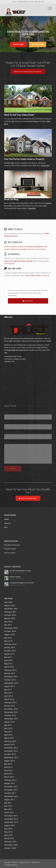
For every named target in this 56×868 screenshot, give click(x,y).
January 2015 (10, 673)
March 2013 (9, 738)
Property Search (10, 549)
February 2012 (10, 780)
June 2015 (8, 660)
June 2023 (8, 602)
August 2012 (9, 761)
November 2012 (11, 751)
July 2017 (8, 625)
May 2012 (8, 770)
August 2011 (9, 799)
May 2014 (8, 693)
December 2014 (11, 676)
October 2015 (10, 651)
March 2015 (9, 667)
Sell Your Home (38, 44)
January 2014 (10, 706)
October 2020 (10, 615)
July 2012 (8, 764)
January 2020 (10, 618)
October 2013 (10, 715)
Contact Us (46, 275)
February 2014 (10, 702)
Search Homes (18, 44)
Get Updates (15, 242)
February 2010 (10, 842)
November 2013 (11, 712)
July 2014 (8, 689)
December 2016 (11, 628)
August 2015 (9, 654)
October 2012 (10, 754)
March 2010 (9, 838)
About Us (7, 523)
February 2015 (10, 670)
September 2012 (11, 757)
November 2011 (11, 790)
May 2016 (8, 641)
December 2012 (11, 748)
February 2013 (10, 741)
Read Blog (32, 208)
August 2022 (9, 605)
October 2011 (10, 793)
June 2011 (8, 806)
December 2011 (11, 787)
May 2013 (8, 732)
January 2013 (10, 744)
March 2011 (9, 812)
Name (7, 412)
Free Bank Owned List (12, 545)
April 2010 (8, 835)
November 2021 (11, 609)
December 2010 (11, 816)
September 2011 (11, 796)
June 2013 (8, 728)
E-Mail (7, 422)
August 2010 (9, 825)
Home (6, 519)
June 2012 (8, 767)
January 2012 (10, 783)
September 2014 (11, 683)
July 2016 (8, 638)
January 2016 (10, 647)
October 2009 (10, 848)
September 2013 (11, 719)
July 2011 (8, 803)
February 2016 (10, 644)
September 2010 (11, 822)
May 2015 (8, 664)
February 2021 (10, 612)
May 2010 (8, 832)
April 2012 (8, 774)
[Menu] (49, 8)
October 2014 (10, 680)
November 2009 (11, 845)
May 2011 (8, 809)
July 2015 (8, 657)
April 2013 (8, 735)
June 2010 (8, 829)
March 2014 (9, 699)
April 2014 (8, 696)
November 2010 (11, 819)
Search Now (45, 165)
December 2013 (11, 709)
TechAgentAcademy (11, 865)
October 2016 (10, 631)
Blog (6, 527)
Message (8, 442)
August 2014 (9, 686)
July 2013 (8, 725)
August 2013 (9, 722)
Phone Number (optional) (13, 432)
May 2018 (8, 621)
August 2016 (9, 634)
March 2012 (9, 777)
